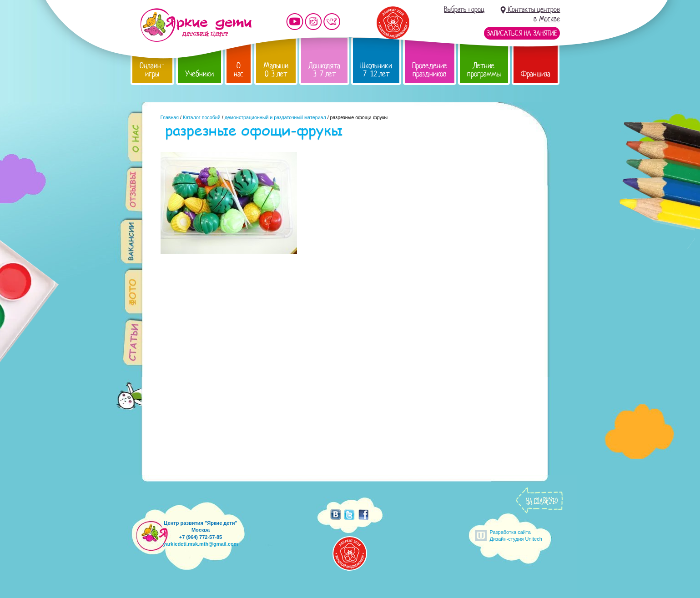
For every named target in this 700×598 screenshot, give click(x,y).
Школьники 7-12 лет (376, 70)
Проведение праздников (430, 70)
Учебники (199, 74)
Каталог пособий (202, 117)
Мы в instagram (313, 22)
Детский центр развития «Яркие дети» (196, 25)
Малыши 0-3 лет (276, 70)
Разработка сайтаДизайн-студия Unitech (516, 535)
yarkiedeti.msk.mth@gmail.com (201, 544)
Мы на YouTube (295, 22)
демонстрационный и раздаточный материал (275, 117)
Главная (170, 117)
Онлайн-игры (152, 70)
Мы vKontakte (332, 22)
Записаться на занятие (522, 33)
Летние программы (484, 70)
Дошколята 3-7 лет (324, 70)
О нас (239, 70)
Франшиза (536, 74)
